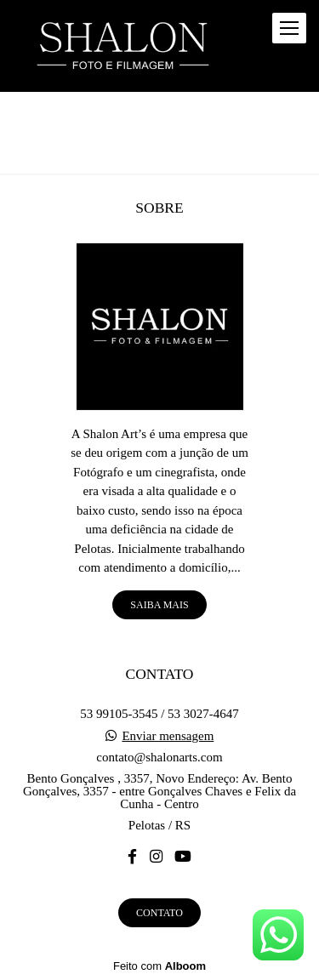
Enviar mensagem (168, 736)
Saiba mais (159, 605)
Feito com (159, 966)
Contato (159, 913)
